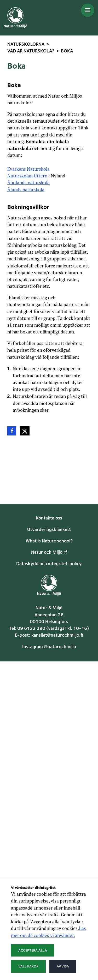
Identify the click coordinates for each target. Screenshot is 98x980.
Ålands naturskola (26, 190)
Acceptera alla (33, 951)
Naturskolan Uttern (27, 176)
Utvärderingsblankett (49, 530)
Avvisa (63, 966)
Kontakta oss (49, 518)
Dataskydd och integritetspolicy (49, 564)
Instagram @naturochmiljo (49, 647)
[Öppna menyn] (88, 10)
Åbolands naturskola (28, 183)
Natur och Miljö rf (49, 552)
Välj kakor (28, 966)
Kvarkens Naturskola (28, 169)
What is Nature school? (49, 541)
